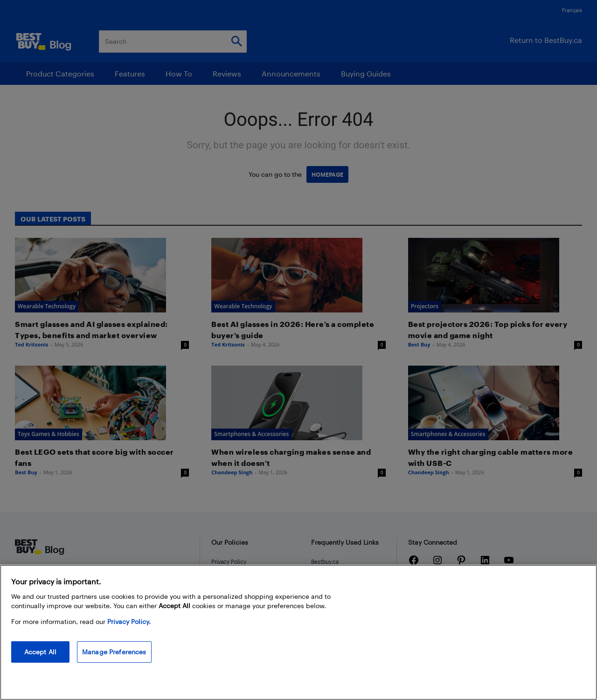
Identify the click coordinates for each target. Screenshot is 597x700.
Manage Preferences (114, 652)
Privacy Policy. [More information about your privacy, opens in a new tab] (129, 621)
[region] (298, 632)
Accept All (40, 652)
